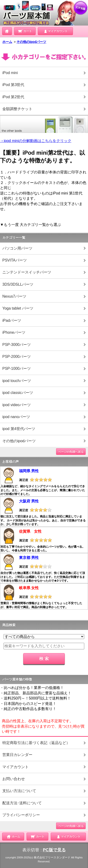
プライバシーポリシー (21, 815)
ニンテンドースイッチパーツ (27, 272)
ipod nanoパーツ (16, 417)
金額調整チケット (17, 109)
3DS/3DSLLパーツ (18, 284)
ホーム (7, 42)
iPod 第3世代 (13, 85)
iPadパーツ (12, 320)
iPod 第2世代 (13, 97)
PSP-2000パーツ (17, 357)
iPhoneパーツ (14, 332)
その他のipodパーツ (31, 42)
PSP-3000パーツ (17, 345)
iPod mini (10, 73)
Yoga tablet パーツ (18, 308)
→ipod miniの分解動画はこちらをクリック (36, 141)
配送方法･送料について (22, 803)
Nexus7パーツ (14, 296)
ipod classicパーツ (18, 393)
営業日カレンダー (17, 755)
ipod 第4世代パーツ (19, 429)
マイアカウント (55, 31)
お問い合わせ (14, 779)
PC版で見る (54, 850)
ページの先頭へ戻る (71, 452)
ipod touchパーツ (17, 381)
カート (25, 31)
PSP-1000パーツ (17, 369)
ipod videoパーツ (17, 405)
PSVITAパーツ (15, 260)
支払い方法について (19, 791)
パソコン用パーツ (17, 248)
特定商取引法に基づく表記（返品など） (36, 743)
